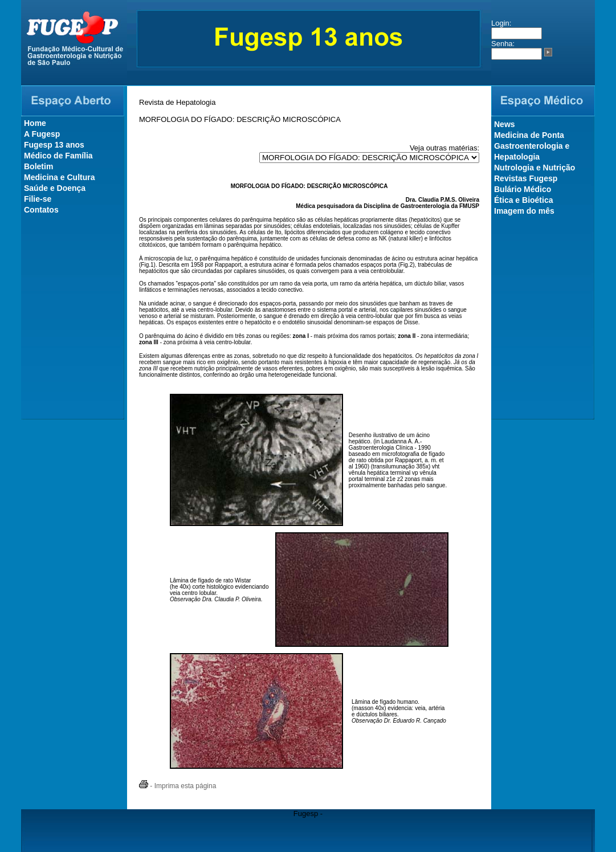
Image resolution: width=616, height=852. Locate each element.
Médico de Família (58, 156)
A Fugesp (42, 134)
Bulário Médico (523, 189)
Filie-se (38, 199)
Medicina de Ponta (529, 135)
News (505, 124)
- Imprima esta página (178, 786)
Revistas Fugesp (526, 178)
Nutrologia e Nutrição (535, 168)
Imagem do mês (524, 211)
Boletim (38, 166)
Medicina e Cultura (59, 177)
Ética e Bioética (524, 200)
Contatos (41, 210)
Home (35, 123)
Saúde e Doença (55, 188)
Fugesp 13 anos (54, 145)
